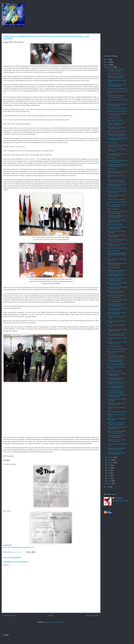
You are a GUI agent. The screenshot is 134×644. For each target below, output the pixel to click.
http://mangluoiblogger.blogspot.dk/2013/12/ (21, 547)
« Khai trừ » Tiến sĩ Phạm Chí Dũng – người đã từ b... (116, 124)
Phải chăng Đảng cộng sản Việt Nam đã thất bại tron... (116, 85)
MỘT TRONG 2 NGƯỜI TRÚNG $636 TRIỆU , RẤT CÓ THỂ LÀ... (117, 255)
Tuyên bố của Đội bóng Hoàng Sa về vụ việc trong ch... (117, 288)
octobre (110, 460)
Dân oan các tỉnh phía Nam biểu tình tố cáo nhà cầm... (117, 105)
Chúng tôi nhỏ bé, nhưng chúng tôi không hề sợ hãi (116, 441)
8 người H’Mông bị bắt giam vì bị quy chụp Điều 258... (117, 217)
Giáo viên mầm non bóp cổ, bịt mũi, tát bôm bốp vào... (116, 296)
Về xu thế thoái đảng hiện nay (116, 364)
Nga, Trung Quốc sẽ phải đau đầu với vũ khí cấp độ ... (117, 192)
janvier (110, 484)
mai (109, 473)
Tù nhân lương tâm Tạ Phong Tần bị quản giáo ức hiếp (117, 166)
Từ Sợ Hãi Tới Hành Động (115, 224)
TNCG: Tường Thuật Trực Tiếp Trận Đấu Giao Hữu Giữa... (116, 334)
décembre (111, 67)
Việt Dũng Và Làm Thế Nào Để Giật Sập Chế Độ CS (116, 185)
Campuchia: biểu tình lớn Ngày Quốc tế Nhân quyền (116, 453)
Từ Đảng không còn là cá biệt (116, 200)
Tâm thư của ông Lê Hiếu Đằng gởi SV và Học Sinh (116, 309)
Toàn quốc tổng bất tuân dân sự (116, 188)
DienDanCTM (7, 545)
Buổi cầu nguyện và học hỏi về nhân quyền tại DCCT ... (116, 379)
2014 (108, 62)
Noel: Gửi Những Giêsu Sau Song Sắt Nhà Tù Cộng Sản (117, 146)
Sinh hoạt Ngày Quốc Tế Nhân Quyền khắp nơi (116, 375)
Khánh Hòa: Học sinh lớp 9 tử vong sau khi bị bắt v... (116, 70)
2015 (108, 59)
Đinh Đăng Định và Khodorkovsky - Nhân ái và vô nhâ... (117, 139)
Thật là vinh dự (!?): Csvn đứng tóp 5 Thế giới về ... (116, 236)
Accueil (51, 616)
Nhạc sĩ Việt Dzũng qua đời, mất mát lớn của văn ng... (117, 206)
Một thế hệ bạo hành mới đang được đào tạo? (116, 196)
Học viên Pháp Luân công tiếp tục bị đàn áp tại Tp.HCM (117, 240)
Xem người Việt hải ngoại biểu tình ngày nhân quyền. (117, 428)
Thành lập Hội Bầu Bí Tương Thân (117, 412)
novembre (111, 457)
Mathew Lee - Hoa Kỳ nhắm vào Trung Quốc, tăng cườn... (117, 271)
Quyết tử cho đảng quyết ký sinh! (117, 248)
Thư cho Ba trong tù (113, 118)
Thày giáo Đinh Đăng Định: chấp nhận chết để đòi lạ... (117, 264)
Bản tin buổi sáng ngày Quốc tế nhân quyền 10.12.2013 (116, 432)
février (110, 481)
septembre (111, 463)
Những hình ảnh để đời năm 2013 (117, 202)
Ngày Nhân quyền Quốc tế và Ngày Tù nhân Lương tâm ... (116, 424)
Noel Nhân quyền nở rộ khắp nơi (117, 108)
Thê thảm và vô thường (114, 346)
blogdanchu (118, 498)
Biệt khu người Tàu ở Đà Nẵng (116, 131)
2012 (108, 487)
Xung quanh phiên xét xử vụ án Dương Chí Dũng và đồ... (116, 383)
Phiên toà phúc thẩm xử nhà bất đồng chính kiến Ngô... (117, 154)
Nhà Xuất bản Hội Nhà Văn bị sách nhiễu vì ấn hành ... (116, 387)
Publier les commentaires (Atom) (55, 622)
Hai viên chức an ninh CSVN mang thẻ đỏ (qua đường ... (116, 391)
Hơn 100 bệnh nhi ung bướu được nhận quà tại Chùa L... (117, 301)
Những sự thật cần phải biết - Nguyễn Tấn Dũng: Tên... (116, 361)
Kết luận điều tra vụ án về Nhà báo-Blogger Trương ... (116, 279)
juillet (109, 468)
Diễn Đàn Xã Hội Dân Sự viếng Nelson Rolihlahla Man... (116, 449)
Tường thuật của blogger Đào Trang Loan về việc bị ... (116, 292)
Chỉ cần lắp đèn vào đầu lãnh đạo (117, 89)
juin (109, 470)
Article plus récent (10, 616)
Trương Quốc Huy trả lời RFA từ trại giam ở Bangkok (116, 212)
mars (109, 478)
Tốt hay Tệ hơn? (112, 169)
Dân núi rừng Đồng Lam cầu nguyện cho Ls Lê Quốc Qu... (117, 181)
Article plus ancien (92, 616)
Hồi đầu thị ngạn (112, 143)
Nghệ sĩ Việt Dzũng (113, 209)
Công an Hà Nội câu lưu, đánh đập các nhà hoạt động (116, 77)
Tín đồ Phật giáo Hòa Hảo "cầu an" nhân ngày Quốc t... (116, 436)
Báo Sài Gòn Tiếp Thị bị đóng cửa (117, 111)
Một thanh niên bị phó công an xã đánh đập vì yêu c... (117, 245)
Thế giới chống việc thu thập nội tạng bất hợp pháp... (116, 221)
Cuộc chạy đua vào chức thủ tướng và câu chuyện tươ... (116, 96)
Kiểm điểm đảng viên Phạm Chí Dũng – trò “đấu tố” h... (116, 275)
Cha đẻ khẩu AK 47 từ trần (115, 120)
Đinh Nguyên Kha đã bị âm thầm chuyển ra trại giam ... (117, 284)
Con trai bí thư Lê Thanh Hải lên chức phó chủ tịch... (117, 114)
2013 (108, 65)
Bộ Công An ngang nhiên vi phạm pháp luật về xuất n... (117, 330)
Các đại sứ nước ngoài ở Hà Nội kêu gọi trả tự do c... (117, 228)
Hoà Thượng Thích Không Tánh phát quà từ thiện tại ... (116, 305)
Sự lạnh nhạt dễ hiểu (113, 268)
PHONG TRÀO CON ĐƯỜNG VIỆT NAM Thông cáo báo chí (117, 135)
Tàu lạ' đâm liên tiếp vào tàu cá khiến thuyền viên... (116, 128)
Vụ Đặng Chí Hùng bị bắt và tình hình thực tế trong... (117, 396)
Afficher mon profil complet (120, 501)
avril (109, 476)
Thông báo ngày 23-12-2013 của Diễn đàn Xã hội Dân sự (117, 172)
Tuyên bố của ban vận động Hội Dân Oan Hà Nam (117, 313)
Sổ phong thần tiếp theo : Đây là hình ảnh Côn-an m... (117, 404)
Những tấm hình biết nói (114, 371)
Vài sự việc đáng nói (113, 251)
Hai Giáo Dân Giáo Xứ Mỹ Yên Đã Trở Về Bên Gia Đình (117, 161)
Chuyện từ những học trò (114, 73)
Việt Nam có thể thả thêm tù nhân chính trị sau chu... (117, 343)
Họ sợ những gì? (112, 158)
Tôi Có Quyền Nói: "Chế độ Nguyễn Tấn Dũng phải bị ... (116, 357)
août (109, 465)
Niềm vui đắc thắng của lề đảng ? (117, 349)
